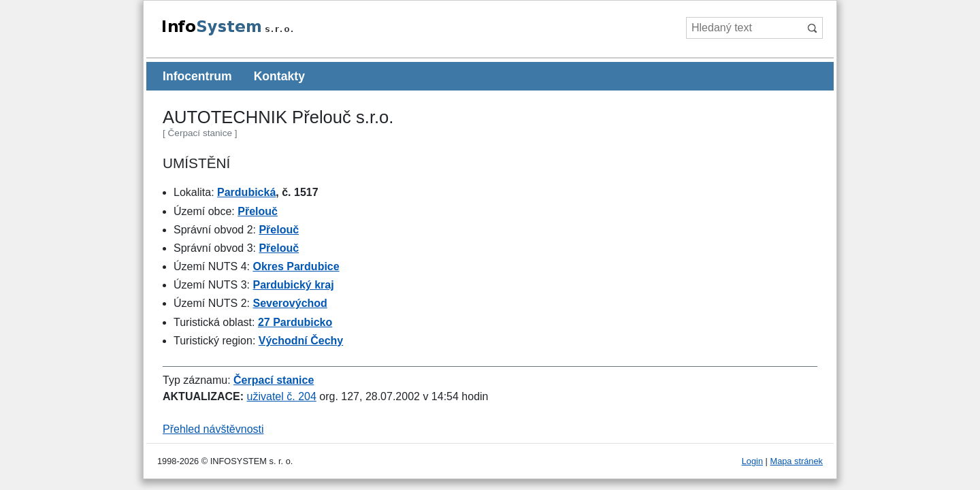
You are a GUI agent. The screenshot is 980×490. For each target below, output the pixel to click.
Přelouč (258, 211)
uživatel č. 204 (282, 396)
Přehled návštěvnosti (213, 429)
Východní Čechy (301, 341)
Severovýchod (290, 303)
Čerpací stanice (274, 380)
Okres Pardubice (296, 266)
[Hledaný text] (744, 28)
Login (752, 461)
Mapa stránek (796, 461)
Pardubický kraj (293, 285)
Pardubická (246, 192)
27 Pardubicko (295, 322)
